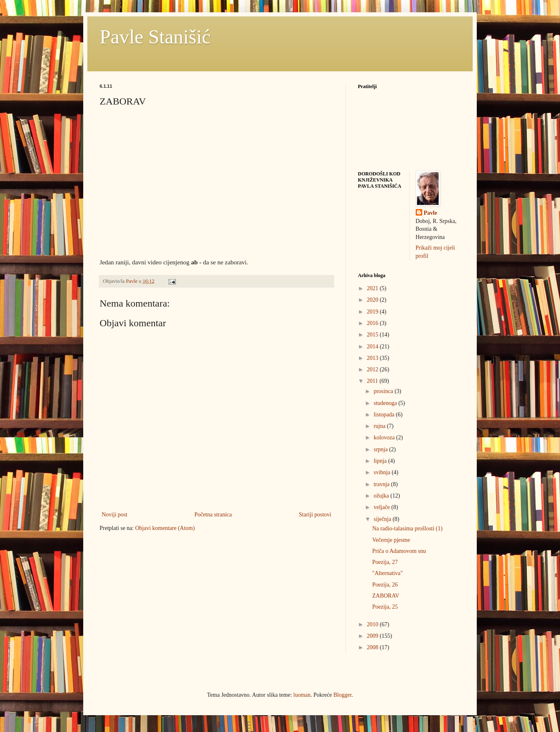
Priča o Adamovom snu (399, 551)
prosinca (384, 391)
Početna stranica (213, 515)
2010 (373, 624)
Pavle (431, 213)
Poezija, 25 (385, 607)
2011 (373, 381)
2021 (373, 288)
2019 (373, 312)
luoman (302, 695)
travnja (382, 484)
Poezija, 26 (385, 585)
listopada (385, 415)
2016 (373, 323)
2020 (373, 300)
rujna (380, 426)
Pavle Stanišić (155, 37)
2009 (373, 636)
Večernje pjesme (391, 540)
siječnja (383, 519)
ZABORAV (386, 596)
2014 (373, 347)
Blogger (342, 695)
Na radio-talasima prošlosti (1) (407, 529)
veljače (382, 507)
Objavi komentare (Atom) (165, 528)
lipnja (381, 461)
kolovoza (385, 438)
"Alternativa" (387, 573)
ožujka (382, 496)
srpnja (381, 449)
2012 (373, 369)
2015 (373, 335)
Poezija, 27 (385, 562)
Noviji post (115, 515)
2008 (373, 647)
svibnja (382, 472)
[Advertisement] (161, 596)
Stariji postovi (315, 515)
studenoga (386, 403)
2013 (373, 358)
